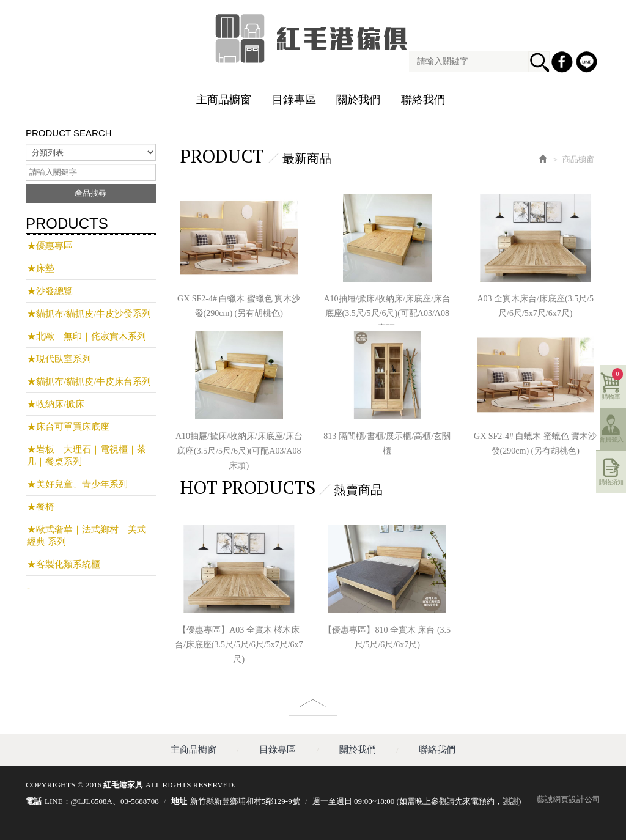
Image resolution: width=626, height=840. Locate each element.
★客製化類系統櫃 (64, 564)
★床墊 (41, 268)
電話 (34, 801)
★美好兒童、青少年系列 (77, 484)
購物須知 (611, 482)
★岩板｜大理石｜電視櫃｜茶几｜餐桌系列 (87, 455)
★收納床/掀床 (56, 404)
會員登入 (611, 439)
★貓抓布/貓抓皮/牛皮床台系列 (89, 381)
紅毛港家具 (313, 39)
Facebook (564, 64)
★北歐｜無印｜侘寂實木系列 (87, 336)
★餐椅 (41, 507)
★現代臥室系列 (59, 359)
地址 (179, 801)
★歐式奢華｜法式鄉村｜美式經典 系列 (87, 536)
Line (588, 64)
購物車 (613, 384)
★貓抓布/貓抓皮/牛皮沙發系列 (89, 314)
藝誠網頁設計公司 (569, 799)
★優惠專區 (50, 246)
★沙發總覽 (50, 291)
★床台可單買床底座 (68, 427)
